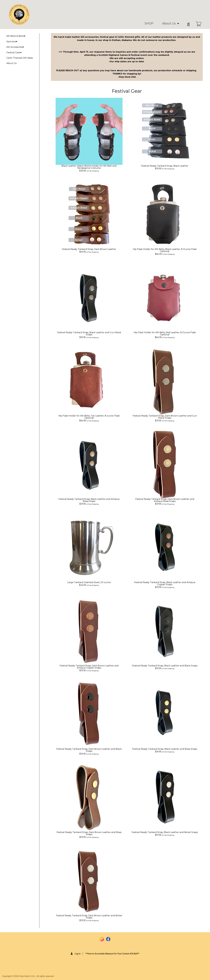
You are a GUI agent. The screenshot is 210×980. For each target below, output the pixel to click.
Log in (78, 954)
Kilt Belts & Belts (16, 36)
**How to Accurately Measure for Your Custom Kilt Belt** (112, 954)
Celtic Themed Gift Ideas (20, 58)
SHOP (149, 23)
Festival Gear (14, 53)
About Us (169, 23)
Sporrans (12, 42)
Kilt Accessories (15, 47)
